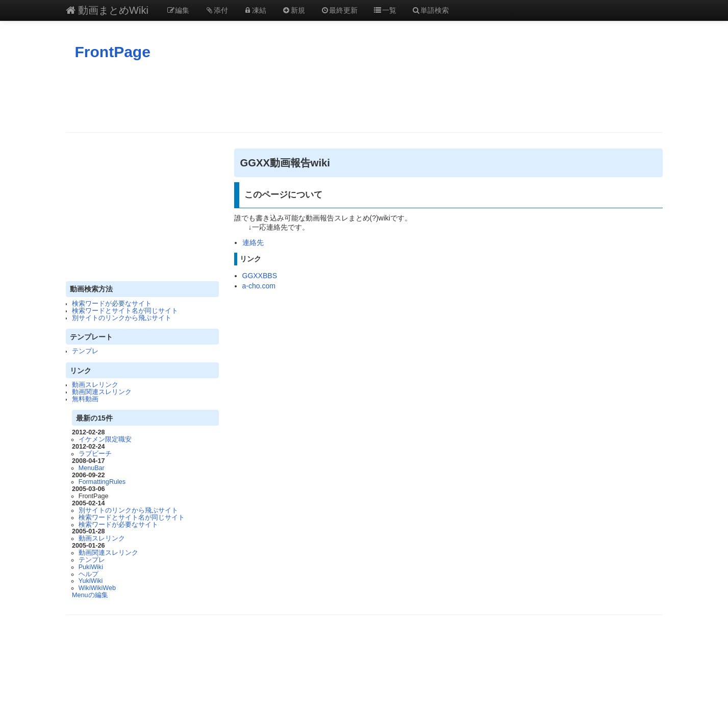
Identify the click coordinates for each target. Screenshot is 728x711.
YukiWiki (91, 581)
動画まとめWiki (107, 10)
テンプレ (85, 351)
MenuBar (92, 468)
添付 (216, 10)
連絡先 (253, 242)
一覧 (385, 10)
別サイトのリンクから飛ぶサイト (122, 318)
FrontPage (113, 52)
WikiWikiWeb (97, 588)
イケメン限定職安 (105, 439)
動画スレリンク (95, 385)
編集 (178, 10)
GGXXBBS (260, 276)
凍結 (255, 10)
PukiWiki (91, 567)
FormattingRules (102, 482)
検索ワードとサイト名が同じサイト (125, 311)
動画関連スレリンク (102, 392)
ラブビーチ (95, 454)
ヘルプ (89, 574)
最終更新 (339, 10)
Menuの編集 (90, 595)
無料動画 (85, 399)
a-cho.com (259, 286)
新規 (293, 10)
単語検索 (431, 10)
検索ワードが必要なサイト (112, 304)
